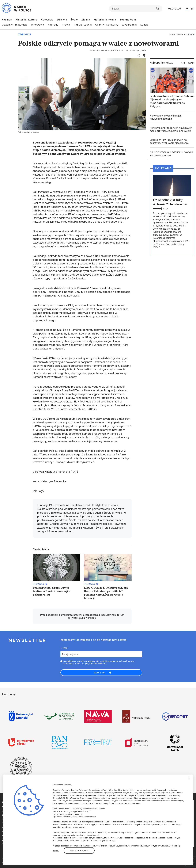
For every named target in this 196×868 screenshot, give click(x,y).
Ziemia (86, 20)
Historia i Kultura (27, 20)
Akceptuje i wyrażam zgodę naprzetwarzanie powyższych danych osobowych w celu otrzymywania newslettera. (99, 662)
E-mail (64, 648)
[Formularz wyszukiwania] (136, 9)
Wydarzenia (129, 25)
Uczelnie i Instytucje (15, 25)
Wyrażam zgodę (79, 850)
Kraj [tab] (183, 63)
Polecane (163, 168)
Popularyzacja (83, 25)
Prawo (66, 25)
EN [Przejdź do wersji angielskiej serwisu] (193, 9)
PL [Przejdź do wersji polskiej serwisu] (187, 8)
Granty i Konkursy (107, 25)
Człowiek (47, 20)
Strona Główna (176, 34)
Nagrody (53, 25)
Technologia (128, 20)
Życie (74, 20)
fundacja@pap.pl (138, 838)
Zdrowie (62, 20)
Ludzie (144, 25)
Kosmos (7, 20)
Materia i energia (105, 20)
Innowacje (37, 25)
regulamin (78, 661)
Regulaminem (109, 615)
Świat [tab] (191, 63)
